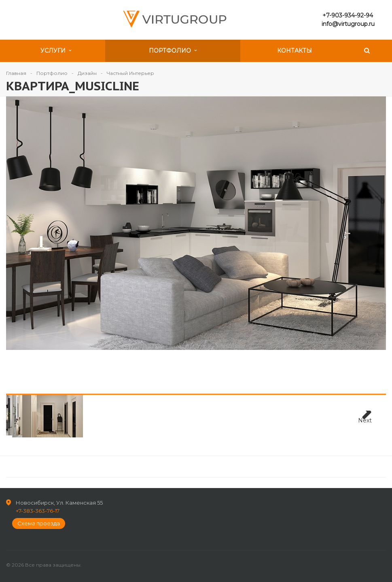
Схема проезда (39, 523)
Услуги (56, 51)
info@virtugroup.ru (348, 24)
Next (365, 420)
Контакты (295, 51)
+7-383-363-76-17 (38, 511)
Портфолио (173, 51)
